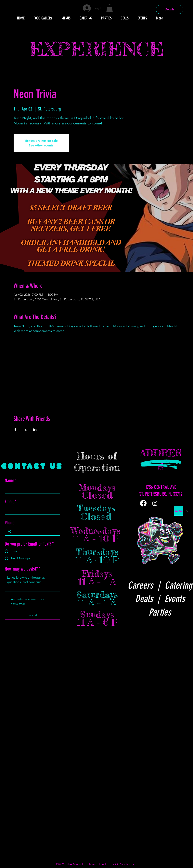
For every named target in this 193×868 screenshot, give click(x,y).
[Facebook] (143, 503)
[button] (109, 8)
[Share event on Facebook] (15, 429)
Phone (10, 523)
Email (11, 502)
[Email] (31, 510)
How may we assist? (23, 569)
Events (175, 599)
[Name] (31, 489)
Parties (160, 612)
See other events (41, 145)
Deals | (150, 599)
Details (170, 9)
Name (11, 481)
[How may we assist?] (32, 583)
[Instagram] (155, 503)
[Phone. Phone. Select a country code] (11, 532)
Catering (178, 585)
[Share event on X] (25, 429)
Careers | (146, 585)
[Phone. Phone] (36, 531)
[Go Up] (179, 511)
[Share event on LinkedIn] (35, 429)
